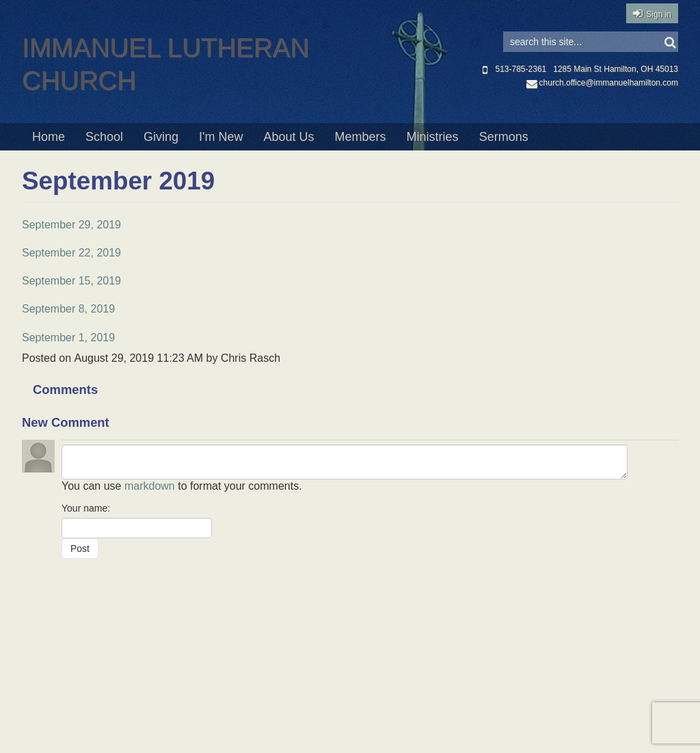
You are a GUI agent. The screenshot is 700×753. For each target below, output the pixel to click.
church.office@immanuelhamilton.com (602, 83)
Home (49, 137)
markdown (150, 486)
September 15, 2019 (71, 281)
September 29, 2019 (71, 225)
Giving (161, 137)
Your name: (86, 508)
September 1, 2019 (68, 338)
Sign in (659, 14)
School (104, 137)
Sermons (504, 137)
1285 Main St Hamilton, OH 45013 (616, 69)
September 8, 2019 (68, 309)
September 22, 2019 (71, 253)
